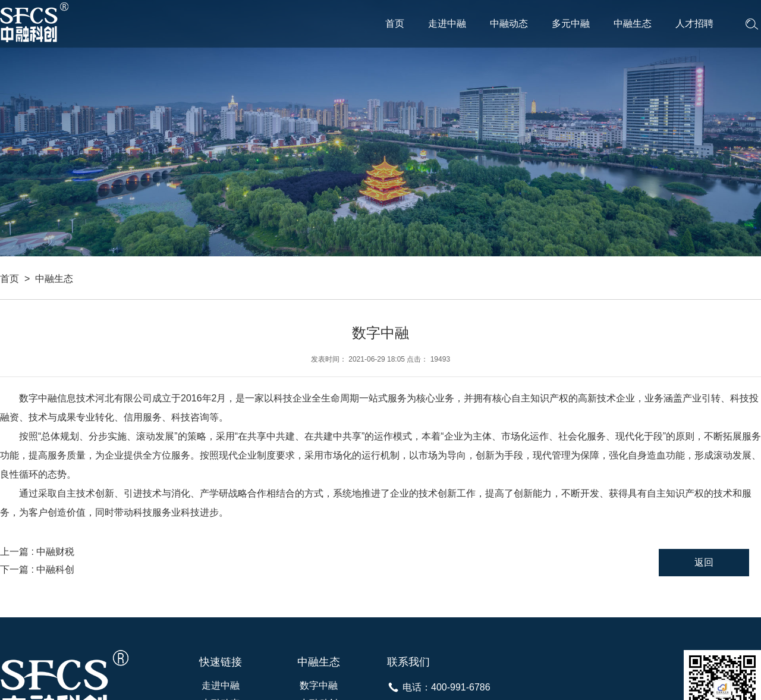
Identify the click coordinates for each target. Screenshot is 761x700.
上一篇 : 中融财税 (37, 552)
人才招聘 (694, 23)
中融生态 (633, 23)
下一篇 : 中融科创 (37, 569)
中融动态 (509, 23)
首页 (395, 23)
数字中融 (319, 685)
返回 (704, 562)
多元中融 (571, 23)
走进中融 (447, 23)
